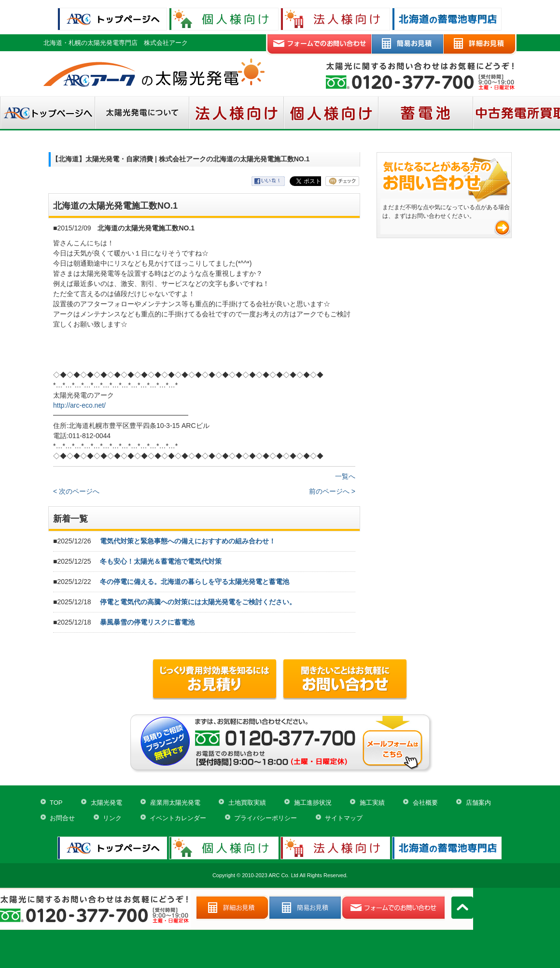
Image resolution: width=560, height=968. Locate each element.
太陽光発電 (106, 803)
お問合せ (62, 818)
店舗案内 (478, 803)
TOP (56, 803)
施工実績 (372, 803)
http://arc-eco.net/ (79, 405)
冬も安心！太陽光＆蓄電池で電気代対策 (161, 561)
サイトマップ (344, 818)
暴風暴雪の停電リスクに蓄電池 (147, 622)
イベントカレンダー (178, 818)
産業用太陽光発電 (175, 803)
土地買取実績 (247, 803)
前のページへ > (332, 491)
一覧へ (345, 476)
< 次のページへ (76, 491)
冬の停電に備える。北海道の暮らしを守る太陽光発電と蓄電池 (195, 582)
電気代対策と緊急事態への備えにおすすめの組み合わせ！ (188, 541)
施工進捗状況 (313, 803)
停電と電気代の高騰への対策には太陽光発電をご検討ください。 (198, 602)
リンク (112, 818)
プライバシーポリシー (266, 818)
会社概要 (425, 803)
